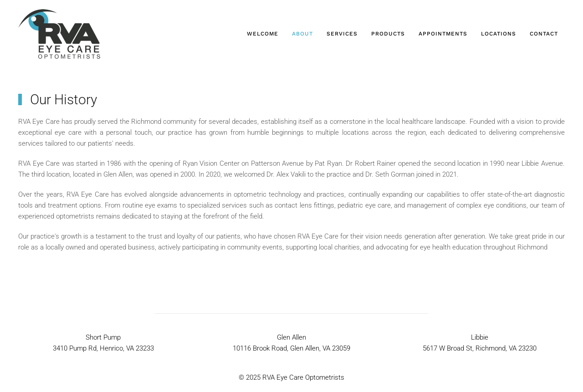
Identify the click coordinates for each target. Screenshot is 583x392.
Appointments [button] (443, 34)
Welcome (263, 34)
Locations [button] (499, 34)
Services (342, 34)
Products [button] (388, 34)
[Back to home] (59, 34)
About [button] (302, 34)
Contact (544, 34)
